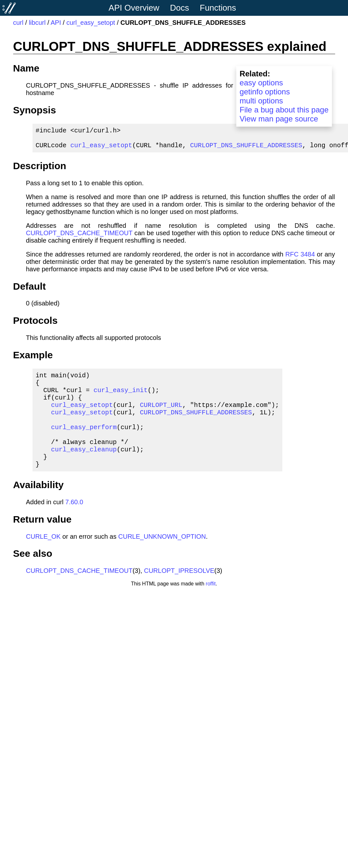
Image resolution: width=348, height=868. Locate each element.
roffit (211, 604)
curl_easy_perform (84, 441)
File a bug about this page (284, 110)
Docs (179, 8)
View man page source (279, 119)
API (56, 23)
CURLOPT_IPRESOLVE (179, 591)
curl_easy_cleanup (84, 467)
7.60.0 (74, 523)
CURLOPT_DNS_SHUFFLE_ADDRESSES (246, 149)
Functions (218, 8)
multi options (261, 101)
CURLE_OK (43, 557)
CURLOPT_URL (161, 415)
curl (18, 23)
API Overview (134, 8)
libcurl (37, 23)
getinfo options (265, 92)
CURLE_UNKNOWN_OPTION (162, 557)
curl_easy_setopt (91, 23)
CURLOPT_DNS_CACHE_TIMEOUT (79, 237)
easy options (261, 83)
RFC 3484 (300, 258)
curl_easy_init (121, 397)
